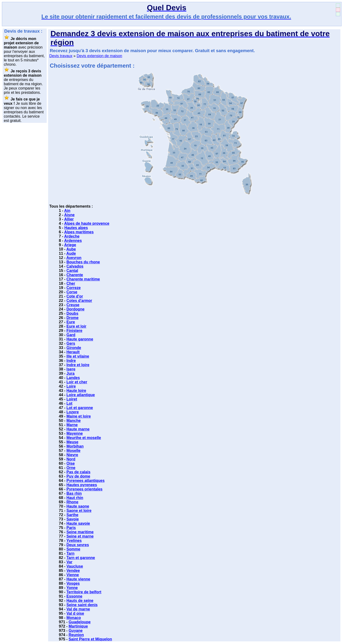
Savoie (73, 519)
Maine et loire (79, 416)
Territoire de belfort (84, 592)
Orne (71, 468)
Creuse (73, 305)
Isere (71, 369)
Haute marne (78, 429)
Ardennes (73, 241)
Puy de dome (78, 476)
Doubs (72, 313)
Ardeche (72, 236)
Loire (71, 386)
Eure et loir (76, 326)
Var (69, 562)
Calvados (75, 266)
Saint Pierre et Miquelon (90, 639)
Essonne (74, 596)
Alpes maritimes (79, 232)
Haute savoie (78, 523)
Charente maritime (83, 279)
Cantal (72, 271)
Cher (71, 283)
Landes (73, 378)
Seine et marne (80, 536)
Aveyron (74, 258)
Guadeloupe (80, 622)
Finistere (74, 331)
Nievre (72, 455)
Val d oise (75, 613)
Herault (73, 352)
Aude (71, 253)
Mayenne (75, 433)
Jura (71, 373)
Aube (71, 249)
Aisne (70, 215)
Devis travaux (61, 56)
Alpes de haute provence (87, 223)
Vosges (73, 583)
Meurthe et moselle (84, 438)
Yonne (72, 588)
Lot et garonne (80, 408)
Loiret (72, 399)
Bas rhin (74, 493)
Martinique (78, 626)
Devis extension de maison (99, 56)
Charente (75, 275)
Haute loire (76, 391)
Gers (71, 343)
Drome (73, 318)
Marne (72, 425)
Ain (67, 211)
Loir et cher (77, 382)
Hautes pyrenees (82, 485)
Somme (73, 549)
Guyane (76, 631)
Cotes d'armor (79, 301)
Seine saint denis (82, 605)
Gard (71, 335)
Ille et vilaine (78, 356)
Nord (71, 459)
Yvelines (74, 541)
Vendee (73, 571)
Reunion (76, 635)
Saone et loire (79, 511)
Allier (69, 219)
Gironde (74, 348)
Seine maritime (80, 532)
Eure (71, 322)
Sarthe (72, 515)
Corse (72, 292)
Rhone (72, 502)
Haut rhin (75, 498)
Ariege (70, 245)
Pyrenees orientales (84, 489)
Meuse (72, 442)
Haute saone (78, 506)
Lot (69, 403)
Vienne (73, 575)
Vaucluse (75, 566)
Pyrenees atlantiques (86, 481)
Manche (74, 421)
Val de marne (78, 609)
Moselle (73, 451)
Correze (74, 288)
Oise (71, 463)
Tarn (70, 553)
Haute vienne (78, 579)
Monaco (74, 618)
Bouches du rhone (83, 262)
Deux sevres (78, 545)
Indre (71, 361)
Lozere (73, 412)
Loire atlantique (81, 395)
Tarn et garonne (81, 558)
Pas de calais (78, 472)
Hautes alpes (76, 228)
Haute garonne (80, 339)
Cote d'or (75, 296)
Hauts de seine (80, 601)
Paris (71, 528)
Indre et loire (78, 365)
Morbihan (75, 446)
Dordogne (76, 309)
